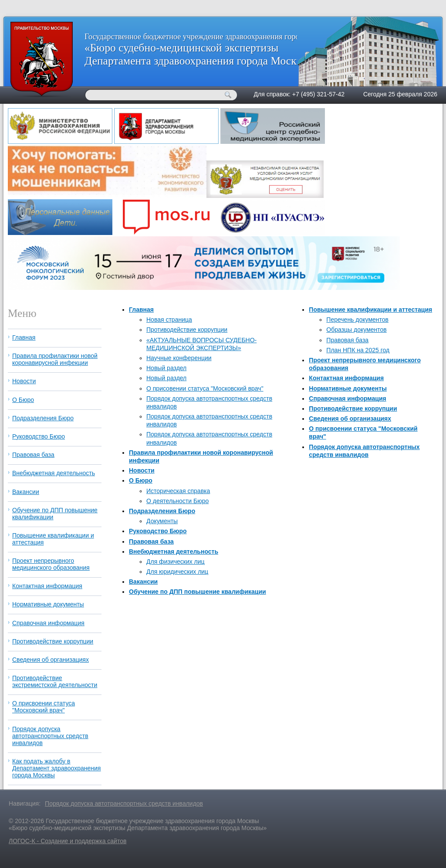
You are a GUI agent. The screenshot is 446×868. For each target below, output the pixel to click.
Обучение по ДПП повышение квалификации (198, 592)
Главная (141, 310)
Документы (162, 521)
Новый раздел (166, 368)
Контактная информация (346, 378)
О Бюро (141, 480)
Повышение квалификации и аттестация (370, 310)
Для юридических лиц (177, 572)
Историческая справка (178, 491)
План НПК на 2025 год (358, 350)
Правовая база (151, 541)
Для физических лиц (176, 562)
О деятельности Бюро (177, 501)
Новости (142, 470)
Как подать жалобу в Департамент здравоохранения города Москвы (56, 768)
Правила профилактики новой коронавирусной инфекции (55, 359)
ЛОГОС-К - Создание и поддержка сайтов (68, 841)
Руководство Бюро (158, 531)
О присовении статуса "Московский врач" (205, 388)
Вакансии (143, 582)
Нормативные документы (348, 388)
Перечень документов (357, 320)
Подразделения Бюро (162, 511)
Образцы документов (356, 330)
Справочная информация (347, 398)
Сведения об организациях (350, 419)
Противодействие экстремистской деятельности (55, 681)
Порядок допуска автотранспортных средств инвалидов (50, 736)
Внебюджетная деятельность (174, 551)
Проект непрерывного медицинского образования (51, 564)
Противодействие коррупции (187, 330)
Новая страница (169, 320)
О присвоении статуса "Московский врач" (44, 707)
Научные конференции (179, 358)
